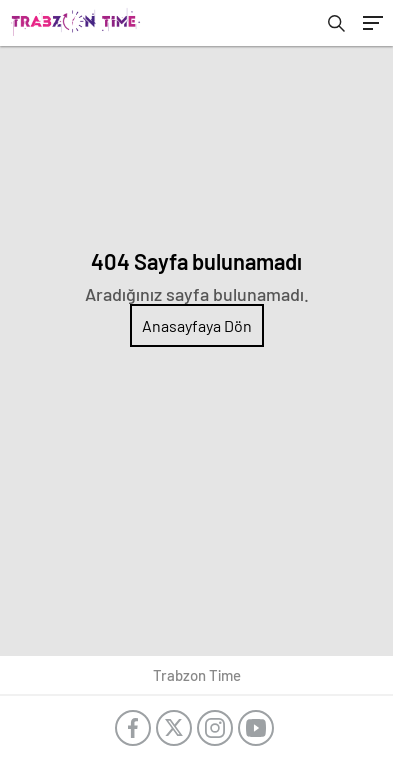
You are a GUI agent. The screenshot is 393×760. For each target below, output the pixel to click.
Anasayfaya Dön (197, 325)
